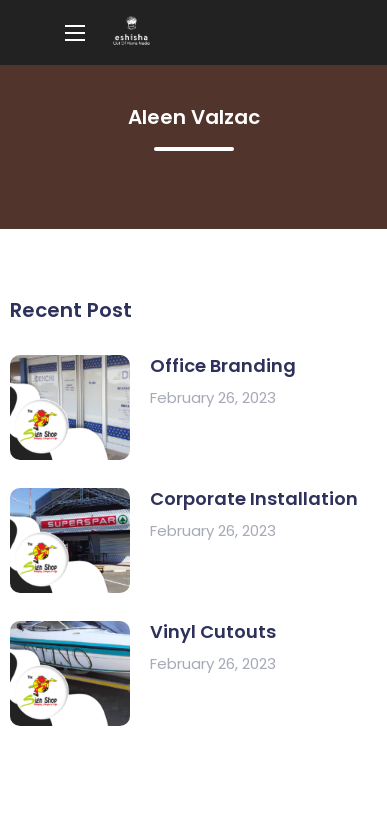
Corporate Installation (254, 498)
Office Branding (223, 365)
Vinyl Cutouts (213, 631)
